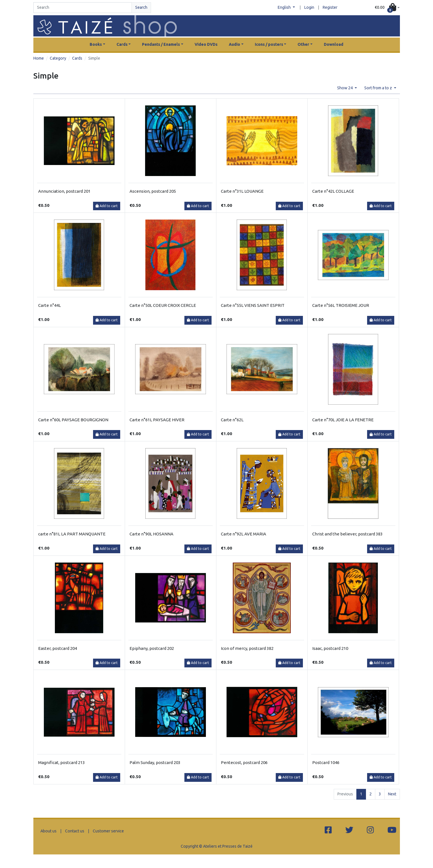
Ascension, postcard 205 (153, 191)
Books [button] (96, 44)
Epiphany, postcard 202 (152, 648)
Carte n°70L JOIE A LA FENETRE (343, 420)
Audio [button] (234, 44)
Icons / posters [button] (269, 44)
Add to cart (107, 206)
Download (334, 44)
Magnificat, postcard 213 (62, 762)
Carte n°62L (232, 420)
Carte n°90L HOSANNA (151, 534)
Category (58, 58)
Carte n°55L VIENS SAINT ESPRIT (253, 305)
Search (141, 7)
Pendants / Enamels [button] (161, 44)
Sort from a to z (379, 88)
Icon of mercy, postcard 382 (247, 648)
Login (309, 7)
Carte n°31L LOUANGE (242, 191)
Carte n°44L (49, 305)
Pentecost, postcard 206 (244, 762)
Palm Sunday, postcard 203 (155, 762)
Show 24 (345, 88)
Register (330, 7)
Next (392, 794)
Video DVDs (206, 44)
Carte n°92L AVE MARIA (244, 534)
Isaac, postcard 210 (330, 648)
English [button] (285, 7)
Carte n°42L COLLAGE (333, 191)
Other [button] (303, 44)
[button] (387, 8)
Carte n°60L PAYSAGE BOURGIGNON (73, 420)
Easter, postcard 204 (58, 648)
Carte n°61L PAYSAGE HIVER (157, 420)
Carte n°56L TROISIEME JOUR (341, 305)
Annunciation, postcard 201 (64, 191)
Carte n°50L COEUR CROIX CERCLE (163, 305)
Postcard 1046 (326, 762)
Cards (77, 58)
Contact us (75, 831)
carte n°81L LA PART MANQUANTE (72, 534)
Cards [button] (122, 44)
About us (49, 831)
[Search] (83, 8)
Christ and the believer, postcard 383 (347, 534)
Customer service (108, 831)
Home (39, 58)
